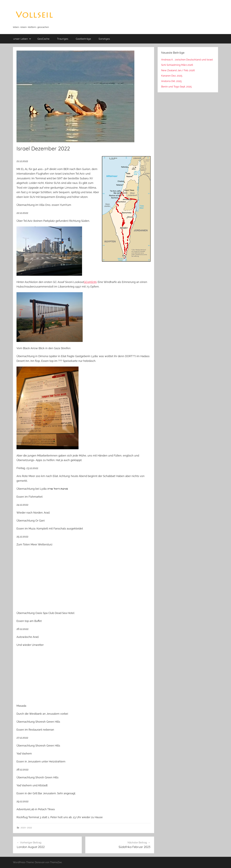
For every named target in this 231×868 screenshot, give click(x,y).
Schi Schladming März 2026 (177, 65)
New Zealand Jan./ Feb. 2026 (178, 70)
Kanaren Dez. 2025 (172, 76)
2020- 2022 (26, 828)
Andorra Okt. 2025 (171, 81)
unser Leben (22, 39)
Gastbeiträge (83, 39)
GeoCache (43, 39)
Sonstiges (104, 39)
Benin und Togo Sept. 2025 (176, 87)
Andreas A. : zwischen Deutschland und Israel (187, 60)
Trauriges (63, 39)
